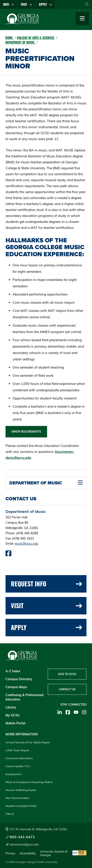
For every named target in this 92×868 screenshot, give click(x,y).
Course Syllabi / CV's (18, 766)
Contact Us (67, 689)
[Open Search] (87, 4)
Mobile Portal (15, 723)
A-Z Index (13, 671)
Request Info (46, 584)
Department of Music (20, 42)
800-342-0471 (20, 837)
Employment (13, 774)
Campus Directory (19, 679)
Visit (26, 4)
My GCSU (12, 715)
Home (9, 38)
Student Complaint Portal (21, 806)
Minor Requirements (26, 432)
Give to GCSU (67, 674)
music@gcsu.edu (26, 544)
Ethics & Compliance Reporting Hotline (29, 782)
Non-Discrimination (17, 798)
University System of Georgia (54, 853)
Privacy (10, 853)
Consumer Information (19, 758)
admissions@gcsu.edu (22, 844)
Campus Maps (16, 687)
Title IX (10, 814)
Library (11, 707)
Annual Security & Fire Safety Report (28, 742)
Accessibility (28, 853)
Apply (45, 4)
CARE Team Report (17, 750)
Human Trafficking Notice (21, 790)
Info (8, 4)
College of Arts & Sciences (36, 38)
